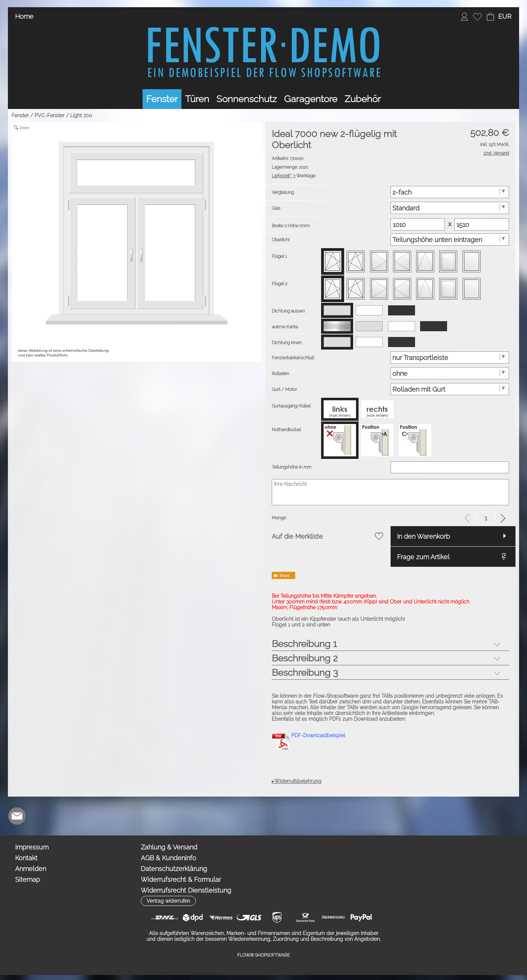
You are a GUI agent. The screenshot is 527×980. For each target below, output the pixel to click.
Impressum (32, 847)
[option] (333, 261)
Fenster (20, 115)
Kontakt (26, 858)
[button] (505, 17)
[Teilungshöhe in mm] (450, 467)
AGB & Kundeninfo (168, 858)
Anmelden (31, 869)
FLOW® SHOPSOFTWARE (263, 955)
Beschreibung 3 (305, 673)
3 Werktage (294, 176)
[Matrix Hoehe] (482, 224)
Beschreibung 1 (304, 644)
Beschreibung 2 (305, 658)
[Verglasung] (450, 192)
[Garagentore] (311, 99)
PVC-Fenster (49, 115)
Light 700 (81, 115)
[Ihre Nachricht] (390, 492)
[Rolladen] (450, 373)
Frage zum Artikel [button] (423, 557)
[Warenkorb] (490, 17)
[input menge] (486, 518)
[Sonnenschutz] (247, 99)
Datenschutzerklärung (174, 869)
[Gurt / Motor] (450, 389)
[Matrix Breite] (418, 224)
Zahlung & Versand (169, 847)
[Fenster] (162, 99)
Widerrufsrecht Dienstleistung (186, 890)
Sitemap (28, 879)
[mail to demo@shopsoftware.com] (17, 816)
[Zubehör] (363, 99)
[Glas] (450, 208)
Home (24, 16)
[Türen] (197, 99)
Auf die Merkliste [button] (297, 536)
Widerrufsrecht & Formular (181, 879)
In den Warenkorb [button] (424, 536)
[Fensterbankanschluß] (450, 357)
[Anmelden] (464, 17)
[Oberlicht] (450, 240)
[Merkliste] (477, 17)
